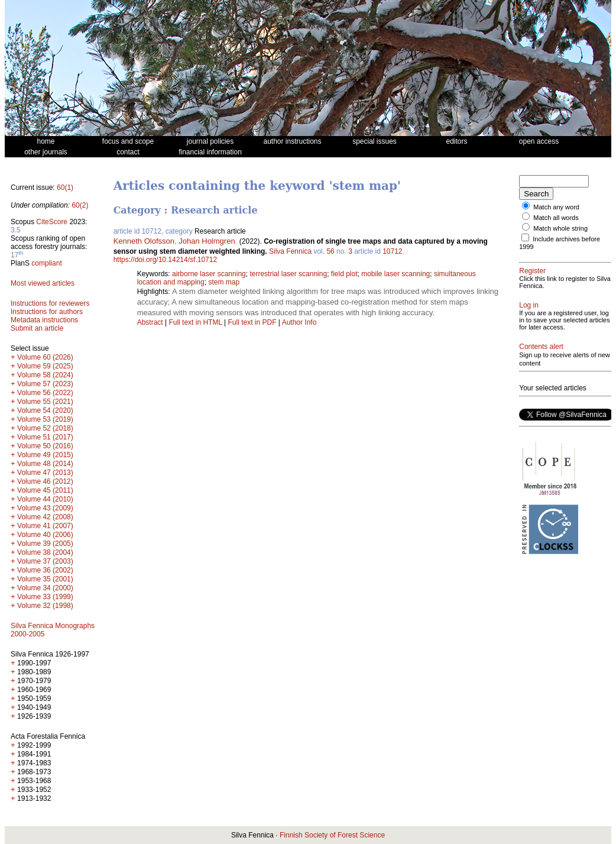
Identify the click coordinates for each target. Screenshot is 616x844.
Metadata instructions (44, 320)
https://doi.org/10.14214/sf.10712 (165, 260)
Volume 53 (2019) (45, 419)
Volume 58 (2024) (45, 375)
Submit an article (37, 328)
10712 (392, 251)
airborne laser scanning (209, 274)
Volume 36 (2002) (45, 570)
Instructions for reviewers (50, 303)
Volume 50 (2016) (45, 446)
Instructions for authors (47, 312)
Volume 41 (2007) (45, 526)
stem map (224, 282)
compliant (46, 263)
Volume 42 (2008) (45, 517)
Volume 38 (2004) (45, 552)
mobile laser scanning (395, 274)
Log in (529, 305)
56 (330, 251)
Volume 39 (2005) (45, 544)
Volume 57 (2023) (45, 384)
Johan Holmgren (207, 241)
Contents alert (541, 347)
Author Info (299, 322)
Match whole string (560, 228)
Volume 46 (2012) (45, 481)
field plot (344, 274)
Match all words (556, 218)
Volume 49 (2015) (45, 455)
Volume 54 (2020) (45, 410)
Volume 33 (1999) (45, 597)
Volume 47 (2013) (45, 473)
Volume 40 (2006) (45, 535)
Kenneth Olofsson (144, 241)
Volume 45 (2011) (45, 490)
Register (532, 271)
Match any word (556, 207)
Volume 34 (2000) (45, 588)
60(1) (65, 187)
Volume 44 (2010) (45, 499)
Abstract (150, 322)
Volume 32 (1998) (45, 606)
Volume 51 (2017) (45, 437)
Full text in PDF (252, 322)
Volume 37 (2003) (45, 561)
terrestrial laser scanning (288, 274)
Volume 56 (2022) (45, 393)
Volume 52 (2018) (45, 428)
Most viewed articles (43, 283)
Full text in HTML (196, 322)
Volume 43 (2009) (45, 508)
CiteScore (52, 222)
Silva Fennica (290, 251)
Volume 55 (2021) (45, 402)
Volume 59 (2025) (45, 366)
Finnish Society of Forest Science (332, 835)
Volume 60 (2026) (45, 357)
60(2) (80, 205)
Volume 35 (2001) (45, 579)
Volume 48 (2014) (45, 464)
